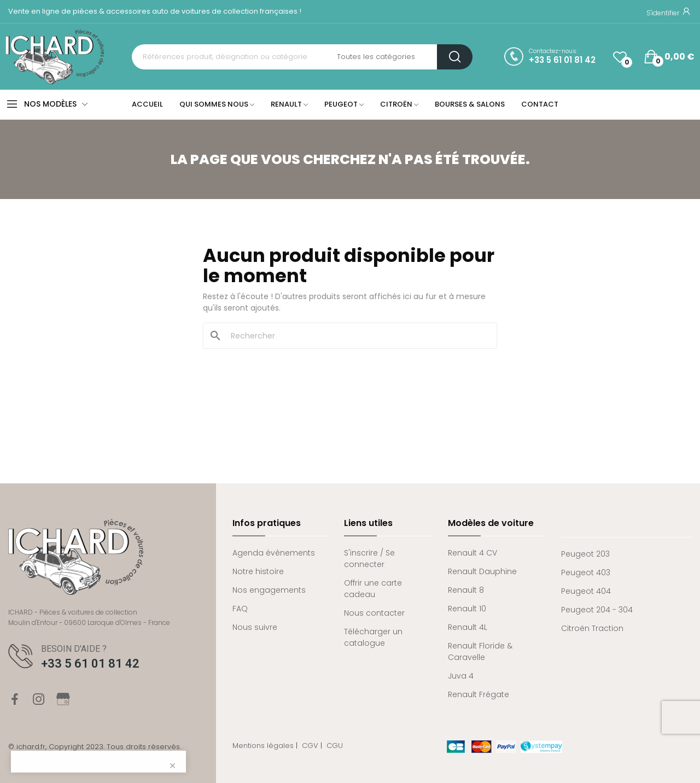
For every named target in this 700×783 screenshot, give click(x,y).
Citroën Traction (592, 628)
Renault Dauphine (482, 571)
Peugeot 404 (586, 591)
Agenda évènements (274, 553)
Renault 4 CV (472, 553)
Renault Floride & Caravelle (480, 651)
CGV (310, 746)
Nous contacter (374, 613)
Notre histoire (258, 571)
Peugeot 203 (585, 554)
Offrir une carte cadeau (373, 589)
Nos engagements (269, 590)
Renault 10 (467, 609)
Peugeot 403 (586, 572)
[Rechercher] (357, 336)
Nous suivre (255, 627)
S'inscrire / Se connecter (369, 559)
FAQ (240, 609)
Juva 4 (461, 676)
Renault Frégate (479, 694)
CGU (335, 746)
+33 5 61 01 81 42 (562, 60)
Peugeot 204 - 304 (597, 610)
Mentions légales (263, 746)
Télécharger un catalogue (373, 637)
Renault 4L (468, 627)
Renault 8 (466, 590)
